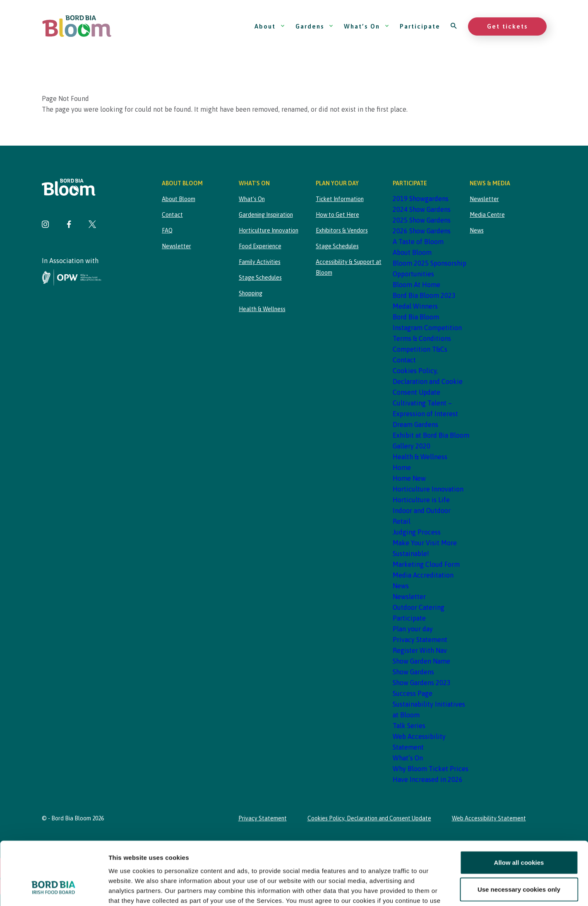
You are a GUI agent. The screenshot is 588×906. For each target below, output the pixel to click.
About (270, 26)
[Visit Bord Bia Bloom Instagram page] (46, 225)
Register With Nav (420, 650)
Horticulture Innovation (269, 230)
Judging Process (417, 532)
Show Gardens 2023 (422, 683)
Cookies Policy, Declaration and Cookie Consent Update (428, 381)
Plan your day (413, 629)
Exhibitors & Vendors (342, 230)
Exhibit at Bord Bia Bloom (431, 435)
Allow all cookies (519, 808)
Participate (420, 26)
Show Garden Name (421, 661)
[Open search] (454, 26)
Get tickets (507, 26)
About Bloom (179, 199)
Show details (434, 890)
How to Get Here (337, 215)
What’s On (367, 26)
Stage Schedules (260, 278)
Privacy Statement (420, 640)
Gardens (314, 26)
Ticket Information (340, 199)
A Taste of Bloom (418, 242)
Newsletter (176, 246)
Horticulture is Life (421, 500)
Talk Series (409, 726)
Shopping (251, 293)
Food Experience (260, 246)
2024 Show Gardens (422, 209)
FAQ (167, 230)
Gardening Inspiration (266, 215)
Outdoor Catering (419, 607)
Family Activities (260, 262)
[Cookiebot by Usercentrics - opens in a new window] (54, 890)
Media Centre (487, 215)
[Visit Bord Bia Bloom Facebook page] (69, 225)
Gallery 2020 (412, 446)
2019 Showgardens (421, 199)
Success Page (413, 693)
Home (402, 467)
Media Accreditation (423, 575)
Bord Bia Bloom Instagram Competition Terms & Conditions (427, 328)
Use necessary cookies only (519, 835)
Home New (409, 478)
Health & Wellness (262, 309)
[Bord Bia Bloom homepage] (77, 26)
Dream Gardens (415, 424)
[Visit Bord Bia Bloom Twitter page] (92, 225)
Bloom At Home (416, 285)
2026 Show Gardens (422, 231)
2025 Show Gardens (422, 220)
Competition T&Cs (420, 349)
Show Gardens (413, 672)
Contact (172, 215)
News (401, 586)
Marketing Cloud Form (426, 564)
